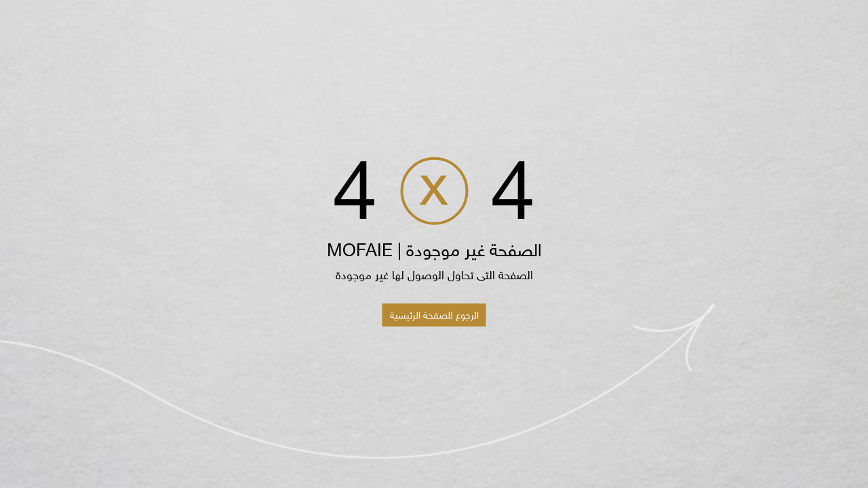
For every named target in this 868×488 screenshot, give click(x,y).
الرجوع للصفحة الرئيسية (434, 314)
